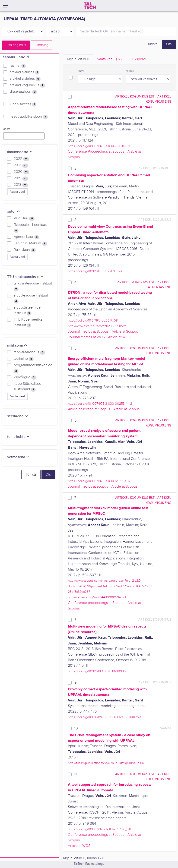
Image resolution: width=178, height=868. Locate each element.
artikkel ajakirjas (25, 72)
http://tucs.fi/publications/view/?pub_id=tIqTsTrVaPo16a (106, 763)
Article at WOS (119, 337)
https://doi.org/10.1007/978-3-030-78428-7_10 (100, 146)
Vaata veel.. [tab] (111, 59)
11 (76, 774)
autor (14, 212)
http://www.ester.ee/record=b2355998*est (97, 326)
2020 (21, 172)
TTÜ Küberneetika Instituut (28, 322)
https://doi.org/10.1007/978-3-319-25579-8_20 (100, 829)
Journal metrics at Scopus (88, 332)
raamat (18, 66)
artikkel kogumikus (27, 85)
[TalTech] (90, 6)
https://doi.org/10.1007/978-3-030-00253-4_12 (100, 404)
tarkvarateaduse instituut (33, 286)
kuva (81, 71)
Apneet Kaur (26, 237)
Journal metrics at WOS (86, 337)
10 (76, 728)
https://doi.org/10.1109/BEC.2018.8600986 (97, 671)
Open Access (23, 104)
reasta (130, 71)
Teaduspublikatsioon (29, 117)
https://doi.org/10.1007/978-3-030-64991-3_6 (99, 481)
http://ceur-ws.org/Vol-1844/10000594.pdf (97, 597)
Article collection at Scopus (89, 409)
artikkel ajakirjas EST (136, 282)
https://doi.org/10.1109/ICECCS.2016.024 (95, 271)
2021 (21, 165)
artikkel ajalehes (25, 79)
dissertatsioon (23, 92)
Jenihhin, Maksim (30, 243)
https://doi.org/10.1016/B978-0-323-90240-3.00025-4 (105, 717)
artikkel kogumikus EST (135, 96)
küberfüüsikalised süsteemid (27, 387)
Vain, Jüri (24, 218)
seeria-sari (18, 416)
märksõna (17, 346)
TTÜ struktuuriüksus (26, 277)
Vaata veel (17, 192)
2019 (21, 178)
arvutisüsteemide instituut (27, 310)
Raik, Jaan (25, 250)
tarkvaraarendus (29, 352)
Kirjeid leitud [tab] (78, 59)
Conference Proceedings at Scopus (96, 152)
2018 (21, 185)
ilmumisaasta (20, 152)
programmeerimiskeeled (33, 368)
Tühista (152, 44)
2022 (21, 159)
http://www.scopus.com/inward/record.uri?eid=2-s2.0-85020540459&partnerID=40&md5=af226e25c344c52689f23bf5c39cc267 (110, 586)
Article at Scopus (125, 332)
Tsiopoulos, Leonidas (30, 228)
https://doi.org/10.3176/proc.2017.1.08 (93, 320)
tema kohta (19, 437)
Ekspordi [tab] (139, 59)
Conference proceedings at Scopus (96, 603)
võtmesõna (18, 457)
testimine (24, 359)
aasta (7, 129)
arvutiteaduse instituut (31, 298)
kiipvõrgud (25, 377)
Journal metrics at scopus (88, 487)
